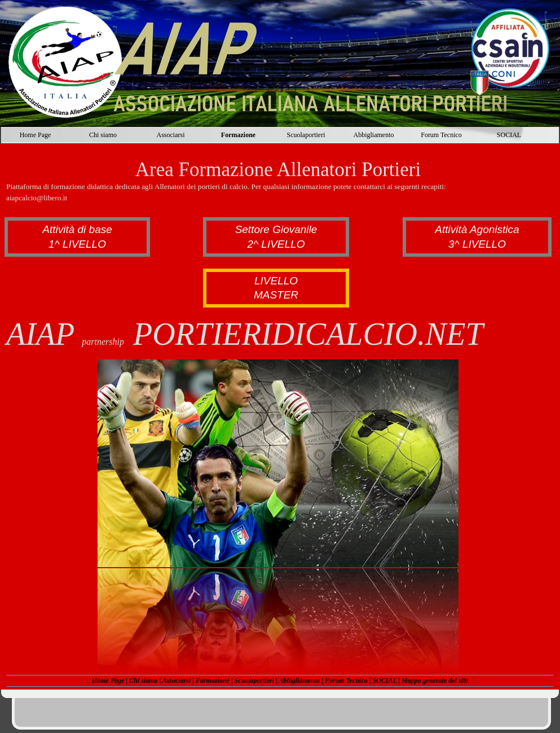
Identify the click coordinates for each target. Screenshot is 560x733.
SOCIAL (384, 681)
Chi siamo (143, 681)
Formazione (213, 681)
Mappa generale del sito (435, 681)
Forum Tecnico (346, 681)
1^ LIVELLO (77, 244)
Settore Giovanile (276, 229)
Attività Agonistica (477, 229)
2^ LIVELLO (276, 244)
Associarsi (177, 681)
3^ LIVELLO (477, 244)
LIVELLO (276, 281)
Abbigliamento (299, 681)
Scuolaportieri (255, 681)
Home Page (108, 681)
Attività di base (77, 229)
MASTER (276, 295)
